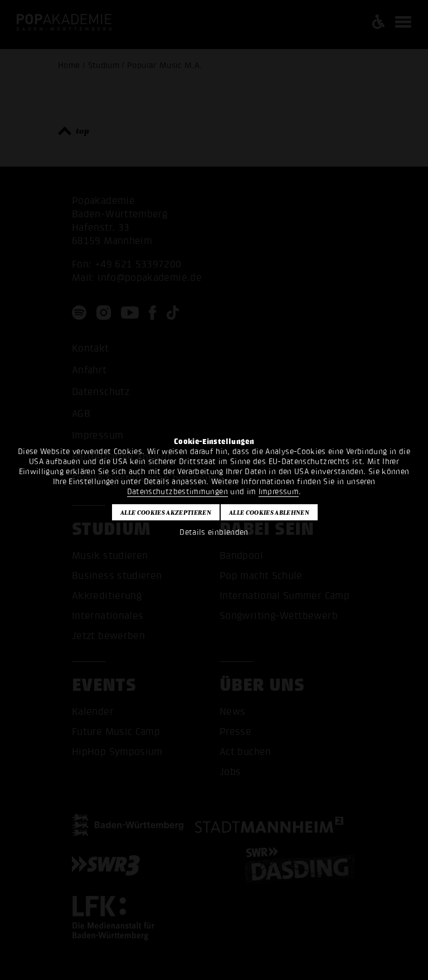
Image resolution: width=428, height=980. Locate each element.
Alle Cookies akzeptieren (166, 513)
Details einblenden (214, 532)
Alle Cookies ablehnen (269, 513)
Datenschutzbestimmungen (177, 492)
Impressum (279, 492)
